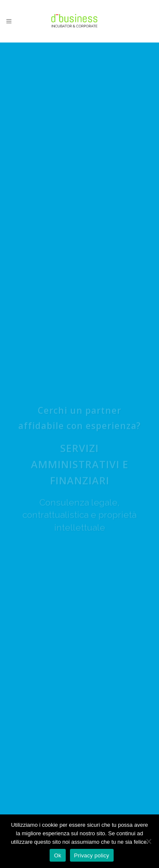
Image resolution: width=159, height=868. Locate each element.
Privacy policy (92, 855)
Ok (57, 855)
